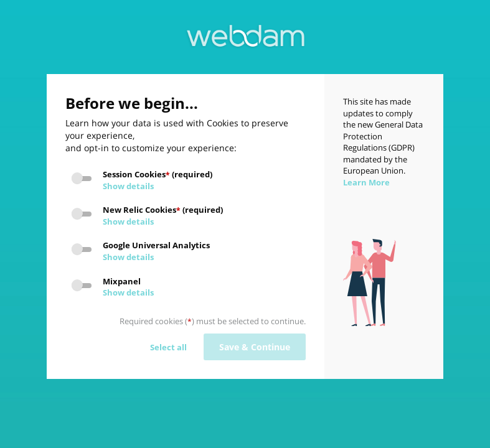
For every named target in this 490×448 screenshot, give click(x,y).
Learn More (366, 182)
